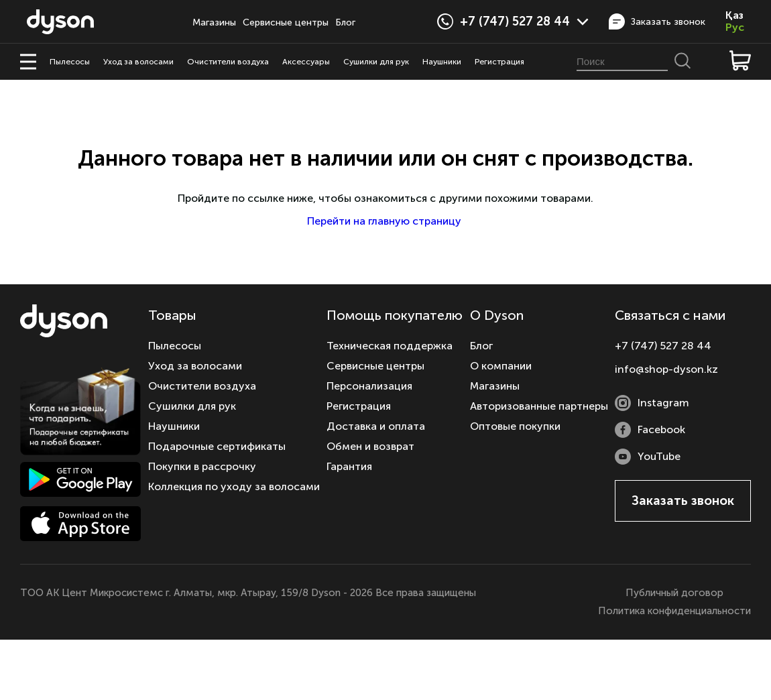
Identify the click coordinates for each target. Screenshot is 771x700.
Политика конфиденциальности (674, 611)
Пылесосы (70, 62)
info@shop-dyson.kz (666, 369)
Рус (735, 27)
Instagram (652, 403)
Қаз (734, 15)
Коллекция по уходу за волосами (234, 486)
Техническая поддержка (390, 346)
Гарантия (349, 466)
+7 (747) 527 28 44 (524, 21)
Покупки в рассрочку (202, 466)
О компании (501, 366)
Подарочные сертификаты (217, 446)
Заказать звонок (657, 21)
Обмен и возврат (370, 446)
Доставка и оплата (376, 426)
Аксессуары (306, 62)
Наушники (442, 62)
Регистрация (499, 62)
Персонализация (369, 386)
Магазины (214, 22)
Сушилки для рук (376, 62)
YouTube (648, 457)
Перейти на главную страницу (385, 221)
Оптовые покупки (515, 426)
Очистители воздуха (228, 62)
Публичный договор (674, 593)
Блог (345, 22)
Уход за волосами (138, 62)
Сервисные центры (286, 22)
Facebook (650, 430)
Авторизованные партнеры (539, 406)
